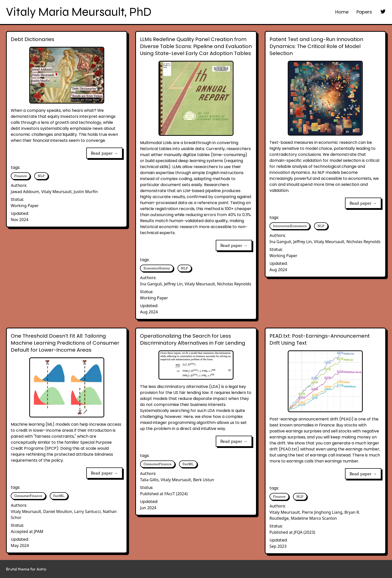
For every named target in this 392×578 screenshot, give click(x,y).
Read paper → (104, 153)
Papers (364, 12)
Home (342, 12)
